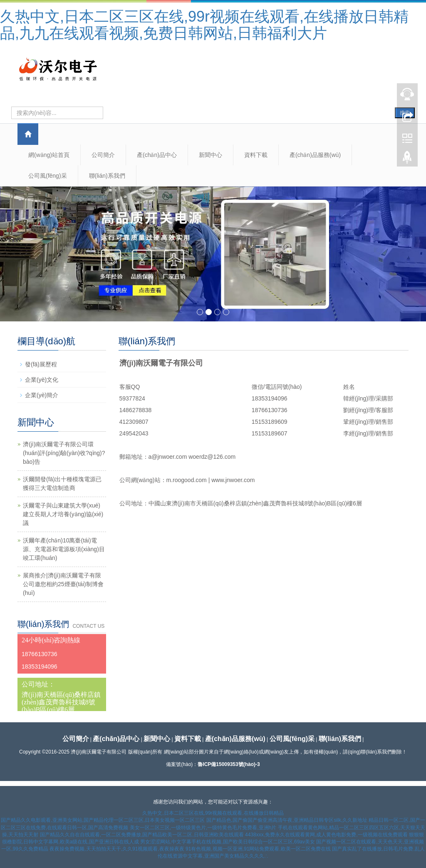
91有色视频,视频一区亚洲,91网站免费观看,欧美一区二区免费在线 (258, 849)
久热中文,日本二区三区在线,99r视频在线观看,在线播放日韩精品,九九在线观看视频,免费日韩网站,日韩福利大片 (204, 25)
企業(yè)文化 (42, 380)
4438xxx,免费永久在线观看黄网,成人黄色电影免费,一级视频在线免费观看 (326, 835)
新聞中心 (211, 155)
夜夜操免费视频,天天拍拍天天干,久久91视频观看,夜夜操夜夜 (117, 849)
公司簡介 (103, 155)
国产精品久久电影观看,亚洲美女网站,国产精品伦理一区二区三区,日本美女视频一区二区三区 (103, 820)
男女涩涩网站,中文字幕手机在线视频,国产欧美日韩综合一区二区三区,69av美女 (228, 842)
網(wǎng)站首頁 (49, 155)
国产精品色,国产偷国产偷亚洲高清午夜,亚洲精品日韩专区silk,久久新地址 (287, 820)
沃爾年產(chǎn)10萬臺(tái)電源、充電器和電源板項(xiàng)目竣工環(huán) (64, 549)
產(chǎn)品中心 (157, 155)
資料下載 (256, 155)
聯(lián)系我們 (107, 176)
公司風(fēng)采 (48, 176)
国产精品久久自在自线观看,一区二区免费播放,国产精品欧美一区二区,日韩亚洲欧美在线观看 (142, 835)
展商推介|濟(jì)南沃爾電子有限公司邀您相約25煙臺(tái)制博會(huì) (63, 584)
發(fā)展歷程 (41, 364)
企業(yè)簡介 (42, 395)
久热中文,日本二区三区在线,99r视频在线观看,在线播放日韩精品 (213, 813)
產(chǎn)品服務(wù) (315, 155)
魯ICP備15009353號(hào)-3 (229, 764)
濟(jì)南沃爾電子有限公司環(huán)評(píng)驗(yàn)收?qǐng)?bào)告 (64, 453)
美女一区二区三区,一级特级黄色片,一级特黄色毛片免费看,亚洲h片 (203, 828)
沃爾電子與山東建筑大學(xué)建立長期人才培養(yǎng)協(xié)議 (63, 514)
